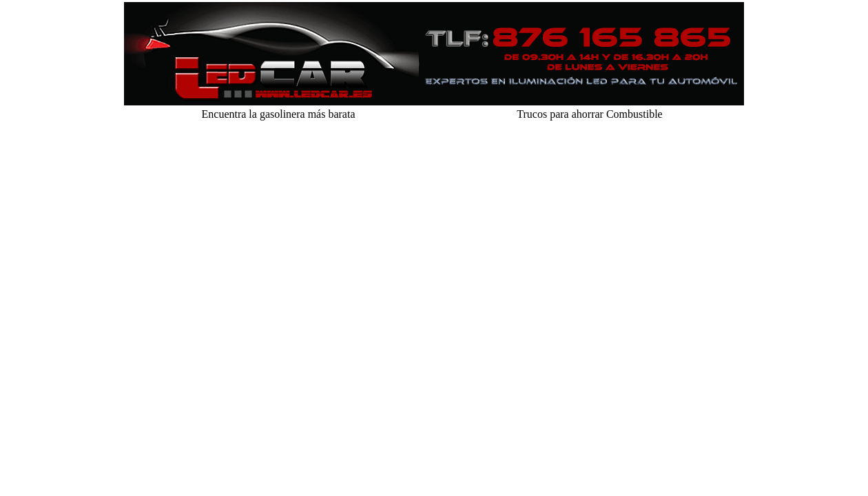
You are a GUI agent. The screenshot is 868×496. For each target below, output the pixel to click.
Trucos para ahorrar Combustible (589, 114)
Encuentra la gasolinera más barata (279, 114)
